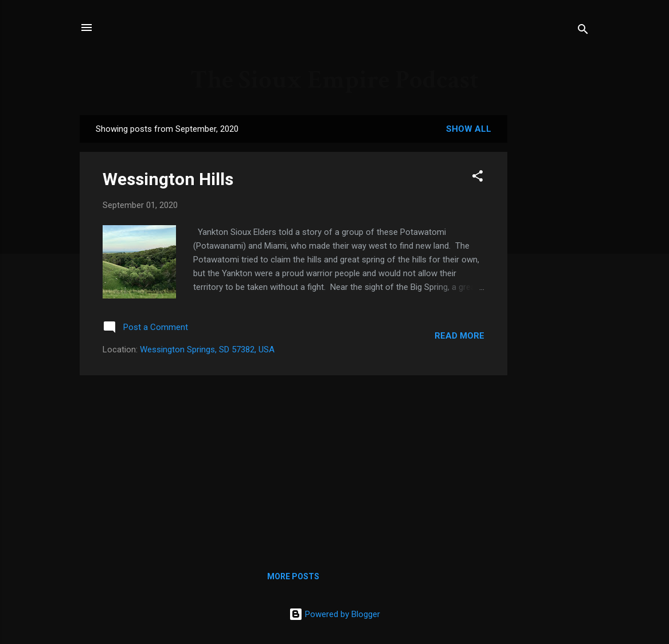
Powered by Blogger (334, 614)
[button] (478, 178)
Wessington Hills (168, 179)
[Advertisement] (294, 465)
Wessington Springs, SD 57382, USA (207, 350)
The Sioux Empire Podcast (334, 80)
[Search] (583, 31)
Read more (459, 336)
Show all (469, 129)
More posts (293, 576)
